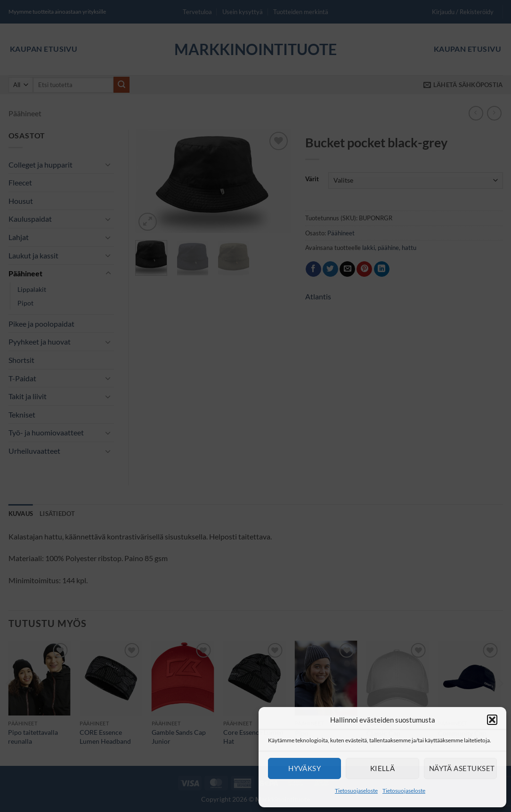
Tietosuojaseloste (356, 791)
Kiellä (383, 768)
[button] (492, 720)
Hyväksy (304, 768)
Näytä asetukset (462, 768)
